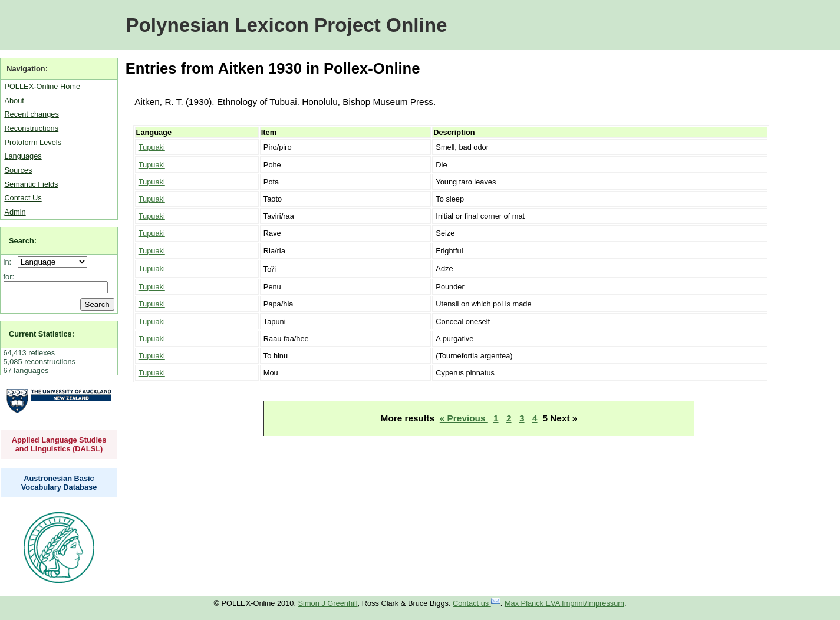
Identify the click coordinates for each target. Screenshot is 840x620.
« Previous (464, 418)
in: (10, 262)
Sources (18, 170)
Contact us (477, 603)
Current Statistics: (42, 334)
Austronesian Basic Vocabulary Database (59, 483)
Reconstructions (31, 128)
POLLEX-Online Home (42, 86)
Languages (23, 156)
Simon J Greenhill (328, 603)
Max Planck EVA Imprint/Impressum (564, 603)
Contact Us (23, 198)
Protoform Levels (33, 142)
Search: (23, 241)
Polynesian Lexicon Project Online (286, 25)
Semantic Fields (31, 184)
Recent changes (31, 114)
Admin (15, 212)
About (14, 100)
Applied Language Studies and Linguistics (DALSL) (59, 444)
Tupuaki (152, 147)
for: (9, 277)
